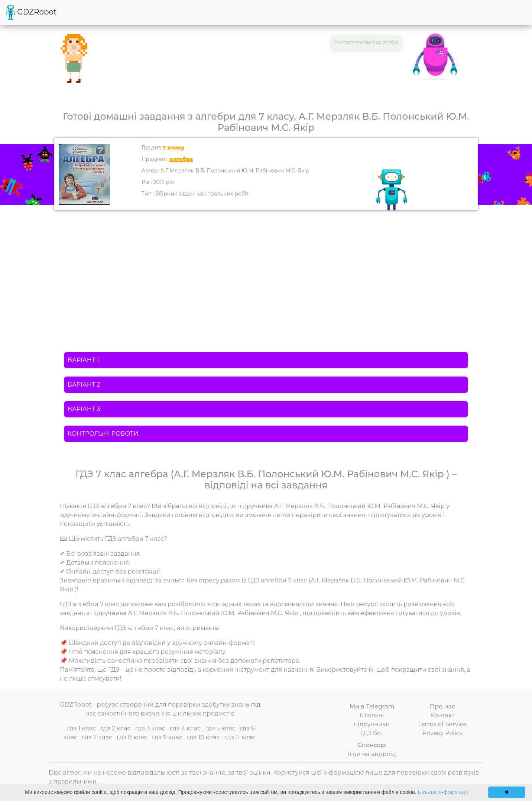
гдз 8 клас (132, 737)
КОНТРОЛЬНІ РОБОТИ (103, 434)
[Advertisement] (266, 266)
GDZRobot (31, 12)
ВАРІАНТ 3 (84, 409)
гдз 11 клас (240, 737)
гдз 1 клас (81, 728)
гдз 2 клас (115, 728)
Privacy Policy (443, 733)
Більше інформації (443, 792)
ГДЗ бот (372, 733)
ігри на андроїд (372, 754)
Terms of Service (443, 724)
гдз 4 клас (185, 728)
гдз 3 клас (150, 728)
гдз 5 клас (220, 728)
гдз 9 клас (167, 737)
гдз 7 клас (97, 737)
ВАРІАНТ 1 (83, 360)
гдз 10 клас (203, 737)
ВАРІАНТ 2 (84, 385)
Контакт (442, 715)
